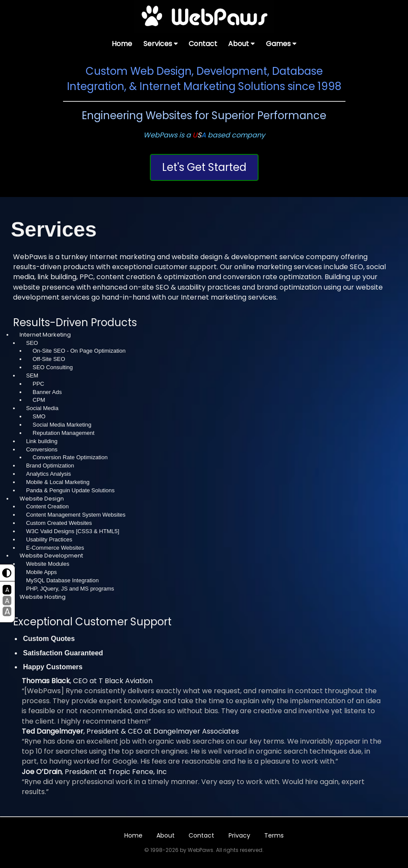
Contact (203, 44)
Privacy (239, 835)
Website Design (42, 499)
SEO (357, 267)
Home (122, 44)
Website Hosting (43, 597)
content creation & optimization (151, 277)
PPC (86, 277)
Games (281, 44)
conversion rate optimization (272, 277)
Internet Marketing (45, 335)
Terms (274, 835)
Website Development (51, 556)
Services (161, 44)
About (241, 44)
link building (57, 277)
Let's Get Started (204, 167)
